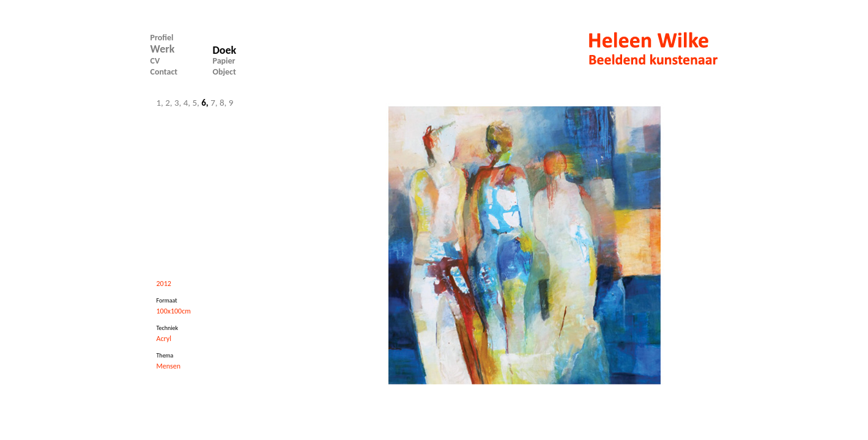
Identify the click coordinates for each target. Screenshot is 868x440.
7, (215, 103)
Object (224, 72)
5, (197, 103)
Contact (164, 72)
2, (170, 103)
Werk (163, 49)
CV (155, 61)
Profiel (162, 38)
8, (224, 103)
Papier (224, 61)
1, (160, 103)
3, (179, 103)
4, (188, 103)
